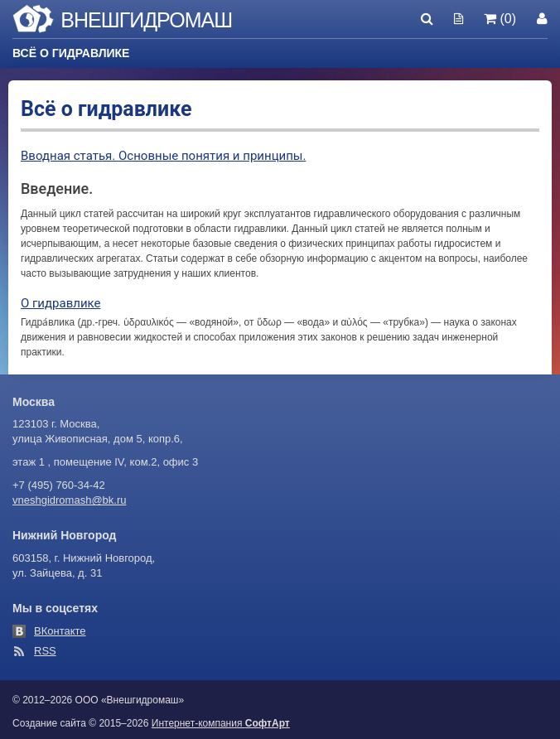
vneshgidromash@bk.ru (69, 500)
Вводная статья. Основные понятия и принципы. (163, 156)
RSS (45, 651)
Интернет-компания (221, 723)
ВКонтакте (60, 631)
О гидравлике (60, 303)
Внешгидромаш (146, 20)
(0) (500, 19)
